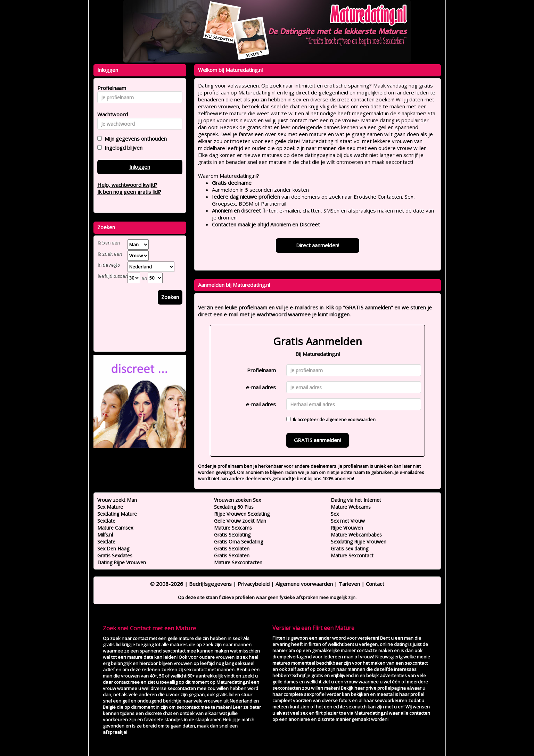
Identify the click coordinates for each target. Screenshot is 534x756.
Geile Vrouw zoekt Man (240, 521)
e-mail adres (261, 387)
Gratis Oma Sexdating (239, 542)
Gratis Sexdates (115, 555)
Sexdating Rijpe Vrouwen (359, 542)
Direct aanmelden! (318, 245)
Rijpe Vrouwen (347, 528)
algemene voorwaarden (351, 419)
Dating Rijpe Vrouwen (122, 562)
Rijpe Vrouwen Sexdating (242, 514)
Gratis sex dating (350, 549)
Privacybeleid (254, 584)
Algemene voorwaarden (304, 584)
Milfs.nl (105, 535)
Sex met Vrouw (348, 521)
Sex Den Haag (113, 549)
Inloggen (140, 167)
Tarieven (349, 584)
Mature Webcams (351, 507)
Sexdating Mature (117, 514)
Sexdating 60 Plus (234, 507)
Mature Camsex (115, 528)
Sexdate (106, 521)
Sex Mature (110, 507)
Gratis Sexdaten (232, 549)
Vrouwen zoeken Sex (237, 500)
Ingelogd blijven (122, 148)
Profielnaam (261, 370)
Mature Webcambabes (356, 535)
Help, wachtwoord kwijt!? (127, 185)
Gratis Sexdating (232, 535)
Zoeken (170, 297)
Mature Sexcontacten (238, 562)
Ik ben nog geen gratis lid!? (129, 192)
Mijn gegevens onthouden (134, 139)
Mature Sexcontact (352, 555)
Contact (375, 584)
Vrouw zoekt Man (117, 500)
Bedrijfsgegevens (210, 584)
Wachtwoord (111, 114)
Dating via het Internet (356, 500)
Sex (335, 514)
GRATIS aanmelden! (317, 440)
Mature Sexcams (233, 528)
